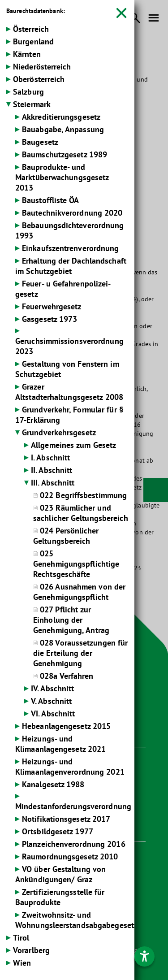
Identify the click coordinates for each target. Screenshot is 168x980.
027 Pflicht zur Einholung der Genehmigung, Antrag (71, 620)
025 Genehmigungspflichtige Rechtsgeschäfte (76, 564)
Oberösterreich (39, 79)
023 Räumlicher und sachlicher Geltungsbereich (81, 513)
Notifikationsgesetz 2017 (66, 819)
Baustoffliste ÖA (51, 200)
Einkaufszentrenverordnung (71, 248)
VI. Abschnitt (53, 713)
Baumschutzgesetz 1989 (65, 154)
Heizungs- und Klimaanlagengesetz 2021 (60, 744)
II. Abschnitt (52, 470)
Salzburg (28, 92)
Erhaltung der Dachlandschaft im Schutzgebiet (71, 266)
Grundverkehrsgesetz (59, 432)
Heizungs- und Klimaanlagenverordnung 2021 (70, 767)
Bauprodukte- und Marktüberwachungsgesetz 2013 (62, 177)
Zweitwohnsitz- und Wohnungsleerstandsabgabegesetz (76, 920)
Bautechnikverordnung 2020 (72, 213)
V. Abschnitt (51, 701)
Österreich (31, 29)
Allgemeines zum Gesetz (73, 445)
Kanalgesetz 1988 (53, 784)
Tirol (21, 938)
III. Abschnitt (53, 483)
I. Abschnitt (50, 457)
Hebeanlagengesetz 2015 (66, 726)
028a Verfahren (67, 676)
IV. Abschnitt (52, 688)
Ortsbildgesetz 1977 (58, 831)
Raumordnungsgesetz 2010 (70, 856)
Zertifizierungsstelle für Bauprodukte (60, 897)
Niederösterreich (42, 67)
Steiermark (32, 104)
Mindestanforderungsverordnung (73, 806)
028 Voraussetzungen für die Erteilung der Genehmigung (80, 653)
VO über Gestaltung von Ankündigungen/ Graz (60, 874)
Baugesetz (40, 142)
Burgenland (33, 41)
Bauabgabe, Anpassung (63, 129)
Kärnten (27, 54)
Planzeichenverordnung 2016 (74, 844)
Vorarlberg (31, 950)
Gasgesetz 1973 (50, 319)
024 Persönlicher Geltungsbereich (66, 536)
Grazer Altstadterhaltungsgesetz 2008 (69, 392)
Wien (22, 963)
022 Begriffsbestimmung (83, 495)
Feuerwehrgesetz (52, 306)
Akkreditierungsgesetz (61, 117)
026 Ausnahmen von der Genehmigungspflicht (79, 592)
